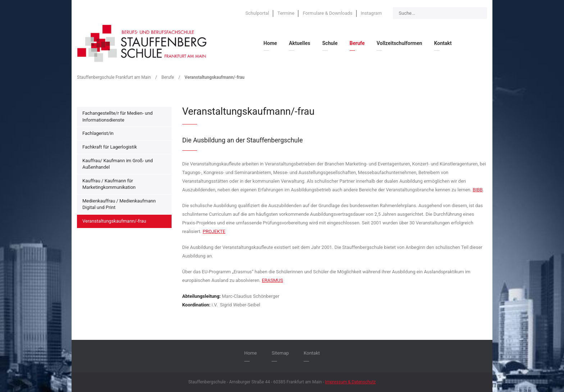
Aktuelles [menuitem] (299, 43)
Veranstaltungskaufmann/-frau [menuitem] (114, 221)
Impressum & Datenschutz (351, 382)
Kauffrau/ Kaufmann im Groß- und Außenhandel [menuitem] (118, 164)
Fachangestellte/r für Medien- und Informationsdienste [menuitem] (117, 117)
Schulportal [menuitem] (257, 13)
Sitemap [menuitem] (280, 353)
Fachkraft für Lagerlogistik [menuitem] (110, 147)
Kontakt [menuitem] (443, 43)
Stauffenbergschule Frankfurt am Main (114, 77)
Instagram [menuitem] (371, 13)
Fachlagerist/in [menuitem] (98, 133)
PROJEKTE (214, 231)
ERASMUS (272, 280)
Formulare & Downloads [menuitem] (328, 13)
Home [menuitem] (270, 43)
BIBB (478, 190)
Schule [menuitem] (330, 43)
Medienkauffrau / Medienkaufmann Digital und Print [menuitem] (119, 204)
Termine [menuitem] (286, 13)
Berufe (168, 77)
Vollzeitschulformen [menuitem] (399, 43)
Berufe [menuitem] (357, 43)
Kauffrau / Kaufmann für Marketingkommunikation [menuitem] (109, 184)
